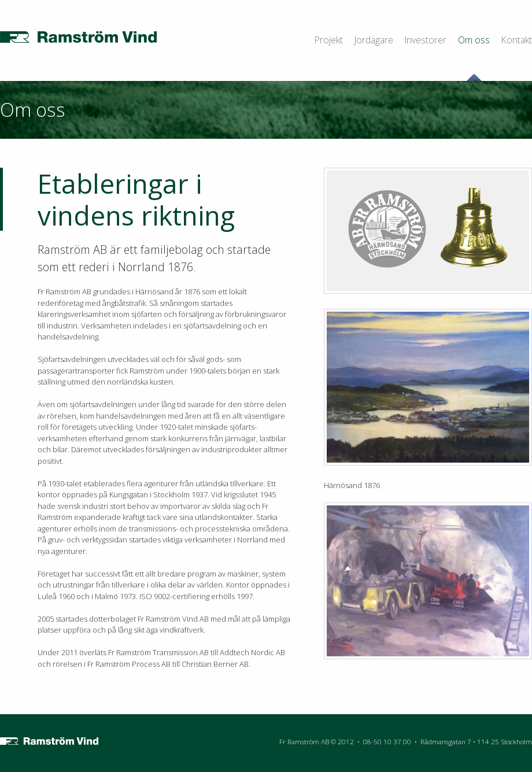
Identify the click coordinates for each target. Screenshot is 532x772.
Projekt (329, 40)
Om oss (474, 40)
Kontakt (517, 40)
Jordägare (374, 40)
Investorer (426, 40)
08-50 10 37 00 (387, 741)
